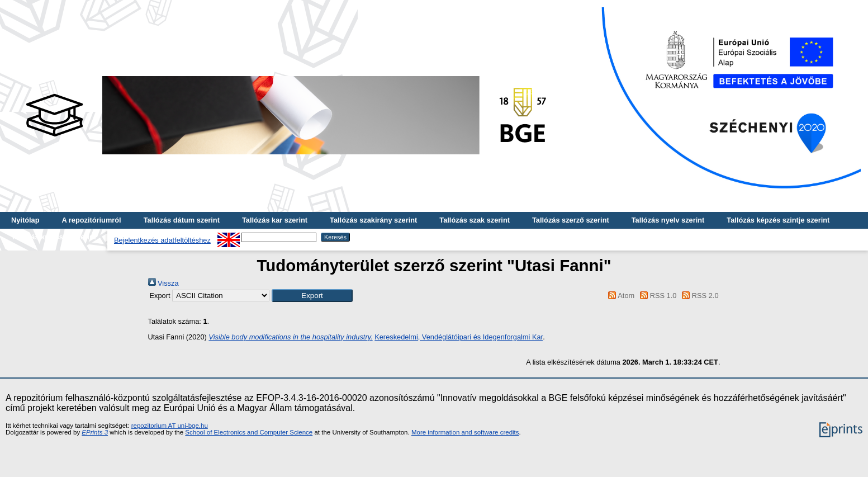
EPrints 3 (95, 432)
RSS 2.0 (699, 296)
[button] (312, 296)
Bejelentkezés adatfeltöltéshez (162, 240)
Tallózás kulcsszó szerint (54, 237)
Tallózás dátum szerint (182, 220)
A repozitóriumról (91, 220)
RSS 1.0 (657, 296)
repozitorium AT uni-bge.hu (170, 426)
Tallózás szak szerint (475, 220)
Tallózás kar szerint (275, 220)
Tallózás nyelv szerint (668, 220)
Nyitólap (25, 220)
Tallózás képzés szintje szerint (778, 220)
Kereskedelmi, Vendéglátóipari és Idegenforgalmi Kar (459, 337)
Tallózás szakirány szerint (373, 220)
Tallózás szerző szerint (571, 220)
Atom (620, 296)
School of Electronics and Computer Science (249, 432)
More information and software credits (465, 432)
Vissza (163, 283)
